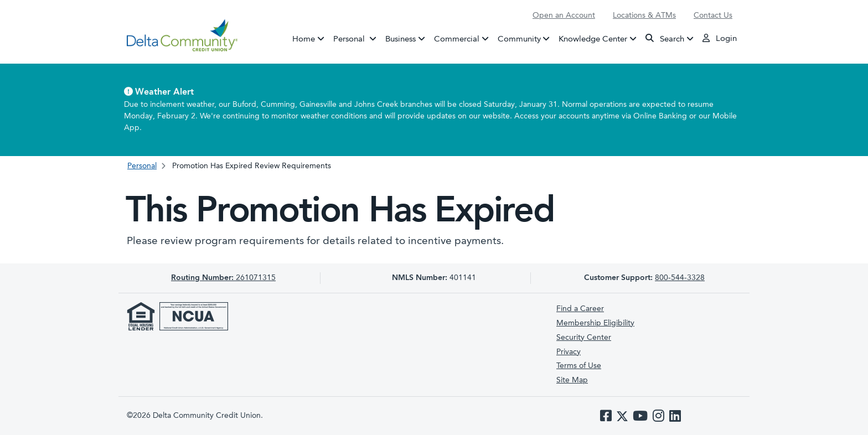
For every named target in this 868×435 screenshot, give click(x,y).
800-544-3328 (680, 278)
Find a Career (580, 309)
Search (665, 38)
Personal (357, 38)
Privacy (569, 352)
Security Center (584, 338)
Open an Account (564, 15)
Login (720, 38)
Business (401, 39)
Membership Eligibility (595, 323)
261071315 (223, 278)
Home (304, 39)
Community (519, 39)
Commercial (457, 39)
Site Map (572, 380)
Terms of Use (579, 366)
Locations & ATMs (644, 15)
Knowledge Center (593, 39)
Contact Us (713, 15)
